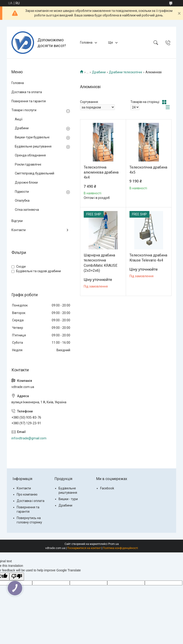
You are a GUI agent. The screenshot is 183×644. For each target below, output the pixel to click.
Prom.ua (113, 544)
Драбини (99, 72)
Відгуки (17, 221)
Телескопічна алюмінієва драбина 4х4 (101, 172)
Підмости (22, 192)
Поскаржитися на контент (84, 548)
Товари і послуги (24, 110)
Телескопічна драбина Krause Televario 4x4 (148, 258)
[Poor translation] (17, 577)
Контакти (19, 230)
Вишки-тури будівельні (32, 137)
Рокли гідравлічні (28, 164)
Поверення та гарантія (29, 101)
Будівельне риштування (33, 146)
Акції (19, 119)
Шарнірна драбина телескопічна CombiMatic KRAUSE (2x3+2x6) (101, 263)
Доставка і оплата (31, 501)
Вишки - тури (68, 499)
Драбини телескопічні (125, 72)
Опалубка (22, 201)
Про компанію (27, 494)
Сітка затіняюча (27, 210)
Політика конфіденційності (120, 548)
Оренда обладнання (30, 155)
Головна (86, 42)
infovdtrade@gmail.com (29, 438)
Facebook (107, 488)
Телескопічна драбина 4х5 (148, 170)
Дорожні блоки (26, 182)
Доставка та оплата (27, 92)
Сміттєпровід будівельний (35, 173)
